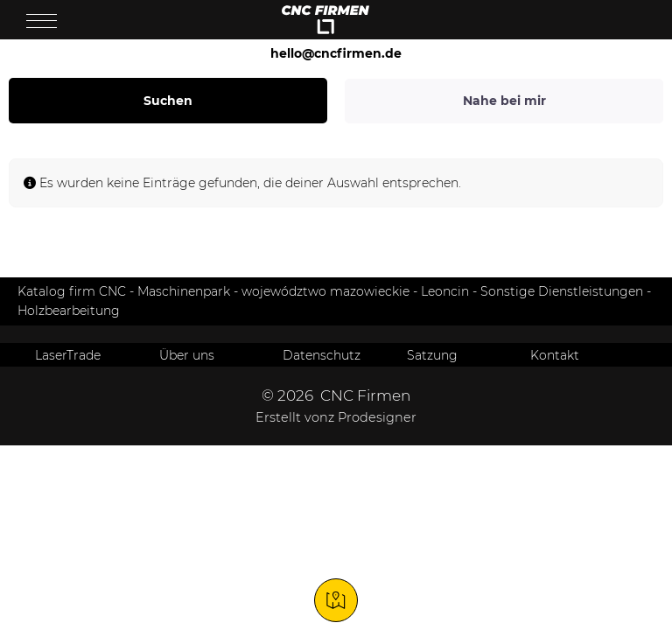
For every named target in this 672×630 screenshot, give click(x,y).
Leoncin (445, 291)
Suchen (168, 101)
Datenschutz (322, 355)
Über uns (187, 355)
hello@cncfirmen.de (336, 53)
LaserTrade (68, 355)
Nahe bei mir (504, 101)
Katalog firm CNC (72, 291)
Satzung (432, 355)
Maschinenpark (184, 291)
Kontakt (555, 355)
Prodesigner (377, 417)
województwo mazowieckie (325, 291)
